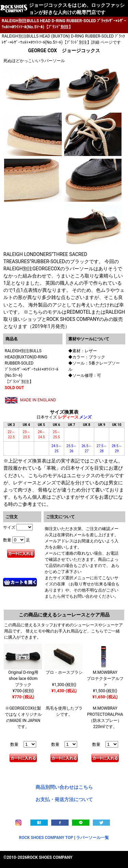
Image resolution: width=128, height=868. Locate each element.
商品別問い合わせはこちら (64, 787)
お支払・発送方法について (64, 799)
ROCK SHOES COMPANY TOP (46, 838)
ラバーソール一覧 (93, 838)
